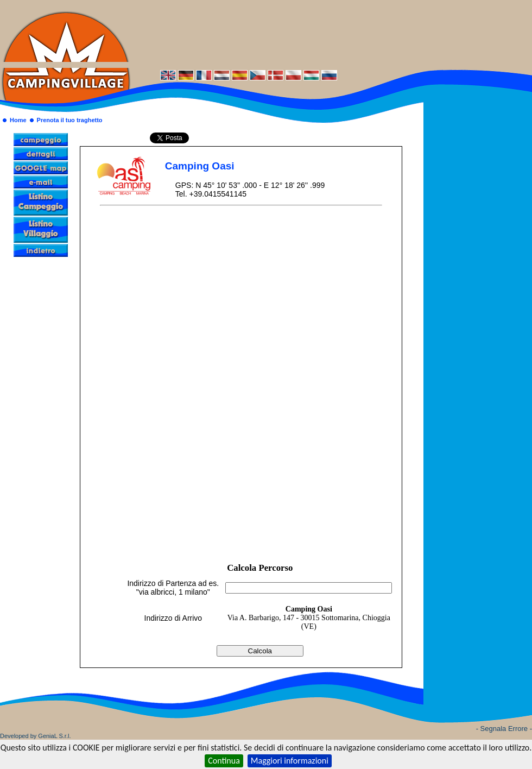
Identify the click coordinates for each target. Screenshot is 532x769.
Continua (224, 761)
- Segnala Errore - (504, 729)
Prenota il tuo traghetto (70, 120)
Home (18, 120)
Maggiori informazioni (290, 761)
